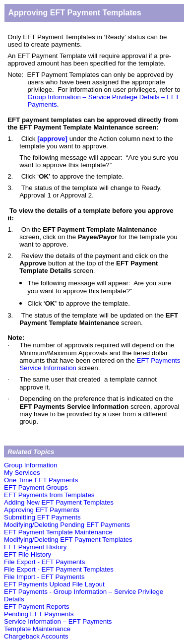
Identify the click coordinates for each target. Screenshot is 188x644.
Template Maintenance (37, 629)
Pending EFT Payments (39, 614)
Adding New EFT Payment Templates (59, 502)
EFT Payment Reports (37, 607)
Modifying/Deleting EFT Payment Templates (68, 540)
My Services (22, 473)
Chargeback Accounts (36, 636)
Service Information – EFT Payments (58, 621)
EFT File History (28, 554)
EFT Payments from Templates (49, 495)
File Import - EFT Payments (44, 577)
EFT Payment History (35, 547)
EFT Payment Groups (36, 487)
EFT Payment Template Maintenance (58, 532)
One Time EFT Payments (41, 480)
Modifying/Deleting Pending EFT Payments (67, 525)
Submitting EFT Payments (42, 517)
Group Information (31, 465)
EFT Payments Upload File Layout (54, 584)
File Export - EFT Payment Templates (59, 569)
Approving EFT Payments (42, 510)
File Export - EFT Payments (44, 562)
